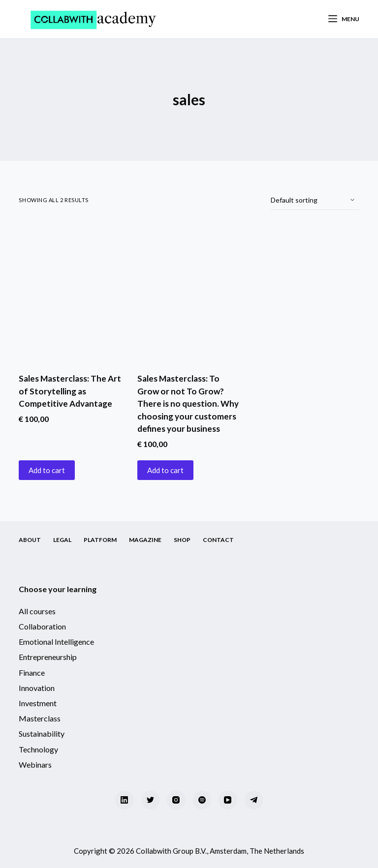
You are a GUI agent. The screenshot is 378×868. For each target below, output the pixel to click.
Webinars (35, 764)
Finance (32, 673)
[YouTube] (228, 800)
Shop (182, 540)
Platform (100, 540)
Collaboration (42, 626)
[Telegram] (254, 800)
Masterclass (40, 718)
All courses (37, 611)
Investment (38, 703)
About (30, 540)
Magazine (145, 540)
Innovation (37, 688)
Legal (62, 540)
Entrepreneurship (48, 657)
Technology (38, 749)
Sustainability (42, 733)
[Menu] (344, 19)
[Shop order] (315, 200)
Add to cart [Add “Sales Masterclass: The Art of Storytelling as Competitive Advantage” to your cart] (47, 470)
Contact (218, 540)
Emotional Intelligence (56, 642)
